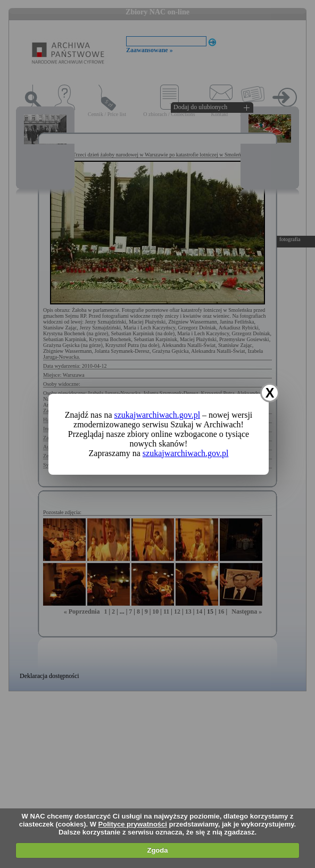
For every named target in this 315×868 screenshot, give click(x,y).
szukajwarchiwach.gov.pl (157, 415)
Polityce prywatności (133, 824)
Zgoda (157, 850)
